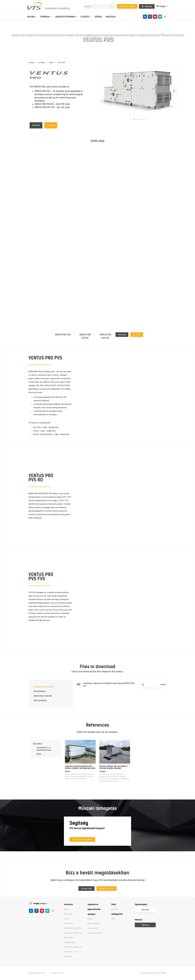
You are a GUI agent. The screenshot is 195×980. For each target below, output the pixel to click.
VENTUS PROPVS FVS (105, 336)
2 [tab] (137, 119)
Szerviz (98, 17)
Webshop (147, 6)
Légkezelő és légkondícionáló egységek (94, 909)
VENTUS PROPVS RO (85, 336)
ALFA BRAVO (162, 973)
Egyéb (39, 754)
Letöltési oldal (86, 889)
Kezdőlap (31, 63)
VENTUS (51, 63)
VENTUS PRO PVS (63, 335)
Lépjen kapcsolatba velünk (82, 840)
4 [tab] (142, 119)
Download (36, 125)
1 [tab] (134, 119)
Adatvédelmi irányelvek (73, 928)
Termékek (45, 17)
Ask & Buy (51, 125)
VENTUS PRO (61, 63)
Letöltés (85, 17)
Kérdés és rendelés (127, 6)
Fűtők (113, 905)
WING (113, 919)
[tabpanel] (139, 89)
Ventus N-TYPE (93, 928)
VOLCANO (115, 909)
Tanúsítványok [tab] (40, 691)
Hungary (161, 6)
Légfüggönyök (117, 914)
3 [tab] (139, 119)
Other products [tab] (40, 700)
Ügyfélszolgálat (141, 905)
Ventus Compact (94, 924)
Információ (68, 905)
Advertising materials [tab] (43, 696)
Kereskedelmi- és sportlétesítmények (44, 749)
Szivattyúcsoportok (95, 933)
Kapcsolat (111, 17)
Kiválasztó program (65, 17)
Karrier (66, 919)
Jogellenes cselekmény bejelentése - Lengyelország (73, 938)
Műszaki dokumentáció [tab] (44, 687)
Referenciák (68, 923)
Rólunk (31, 17)
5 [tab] (144, 119)
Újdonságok (68, 914)
